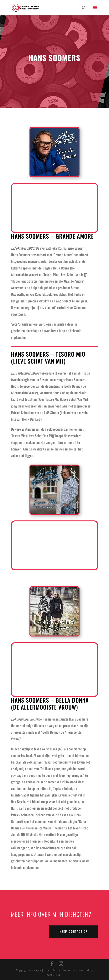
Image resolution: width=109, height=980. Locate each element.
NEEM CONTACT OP (74, 931)
